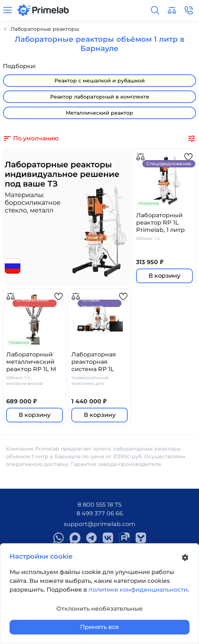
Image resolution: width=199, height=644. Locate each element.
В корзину (164, 276)
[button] (155, 10)
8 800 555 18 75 (99, 505)
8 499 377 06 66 (100, 513)
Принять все (99, 627)
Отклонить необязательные (99, 609)
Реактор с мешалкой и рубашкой (100, 81)
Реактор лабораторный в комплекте (100, 97)
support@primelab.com (99, 524)
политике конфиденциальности (138, 590)
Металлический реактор (99, 113)
